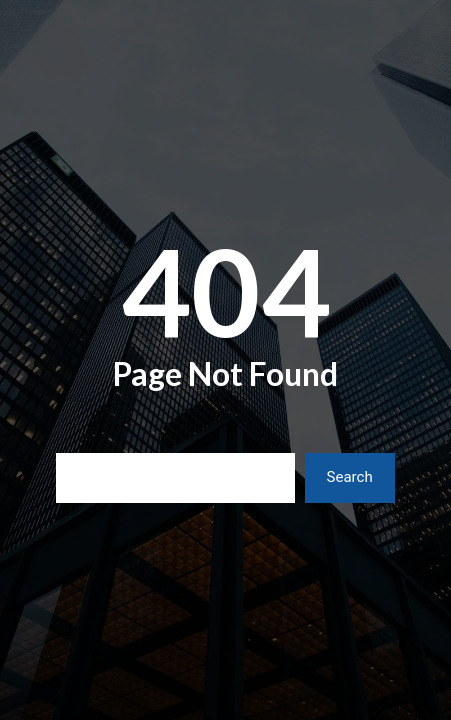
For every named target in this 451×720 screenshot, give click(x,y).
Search (350, 477)
